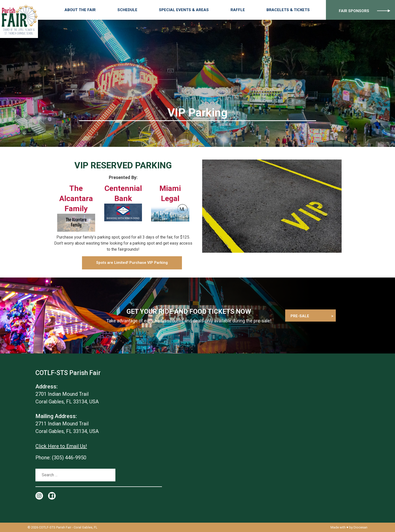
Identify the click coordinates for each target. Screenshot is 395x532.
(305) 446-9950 (69, 458)
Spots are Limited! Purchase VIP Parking (132, 263)
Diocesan (360, 527)
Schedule (155, 10)
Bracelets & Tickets (289, 10)
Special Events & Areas (203, 10)
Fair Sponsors (349, 10)
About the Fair (116, 10)
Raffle (248, 10)
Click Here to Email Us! (61, 446)
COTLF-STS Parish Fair (55, 527)
